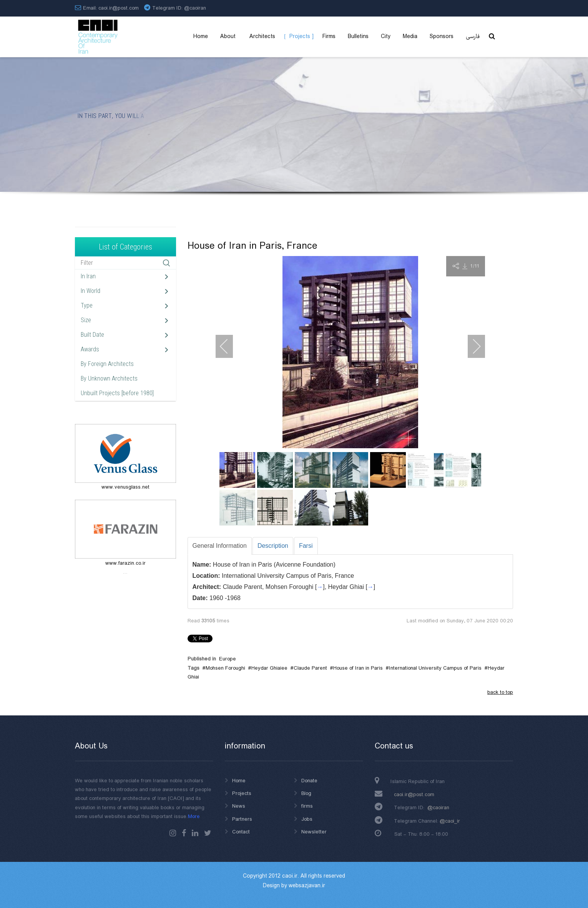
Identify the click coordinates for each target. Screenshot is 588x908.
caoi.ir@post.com (414, 795)
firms (307, 806)
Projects (242, 793)
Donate (309, 781)
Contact (241, 832)
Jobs (307, 819)
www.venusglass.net (125, 487)
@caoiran (195, 8)
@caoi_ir (450, 821)
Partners (242, 819)
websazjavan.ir (307, 886)
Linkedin (195, 833)
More (194, 817)
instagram (173, 833)
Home (239, 781)
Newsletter (314, 832)
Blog (306, 793)
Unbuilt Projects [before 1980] (117, 393)
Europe (228, 659)
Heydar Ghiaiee (269, 668)
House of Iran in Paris (358, 668)
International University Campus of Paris (435, 668)
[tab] (220, 546)
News (239, 806)
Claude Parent (310, 668)
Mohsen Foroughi (225, 668)
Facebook (184, 833)
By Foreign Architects (107, 364)
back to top (500, 692)
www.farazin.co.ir (125, 563)
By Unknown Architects (109, 378)
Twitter (208, 833)
